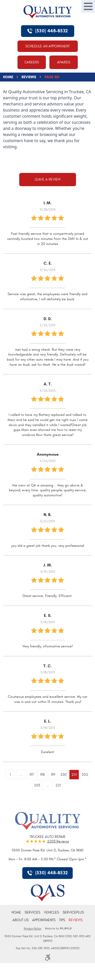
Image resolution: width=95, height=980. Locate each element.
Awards (64, 62)
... (21, 775)
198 (42, 775)
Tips (62, 920)
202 (85, 775)
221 (58, 785)
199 (53, 775)
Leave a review (48, 179)
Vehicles (51, 912)
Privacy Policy (33, 929)
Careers (32, 62)
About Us (21, 920)
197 (32, 775)
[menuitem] (16, 912)
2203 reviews (58, 841)
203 (37, 785)
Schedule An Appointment (48, 46)
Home (8, 77)
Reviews (29, 77)
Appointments (44, 920)
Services (32, 912)
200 (63, 775)
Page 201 (52, 77)
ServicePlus (73, 912)
